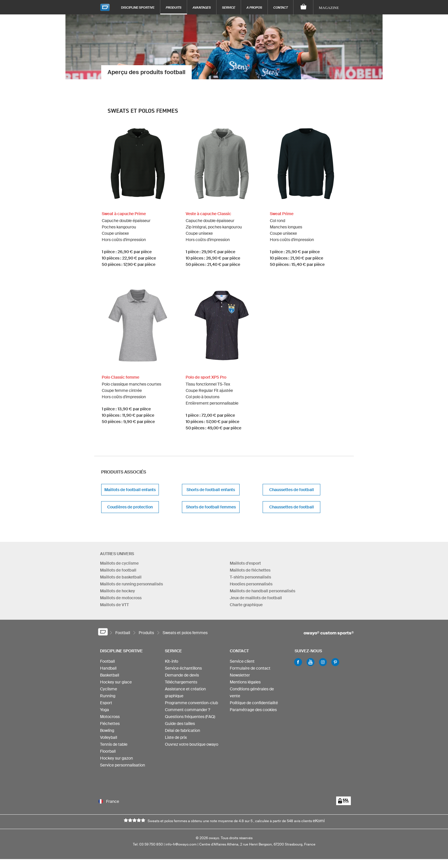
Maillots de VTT (114, 605)
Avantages (202, 7)
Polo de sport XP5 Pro (206, 377)
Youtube (310, 662)
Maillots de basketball (121, 577)
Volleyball (109, 737)
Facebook (298, 662)
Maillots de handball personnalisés (262, 591)
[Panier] (303, 7)
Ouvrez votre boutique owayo (192, 744)
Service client (242, 661)
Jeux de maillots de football (256, 598)
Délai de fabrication (182, 730)
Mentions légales (245, 682)
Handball (108, 668)
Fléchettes (110, 724)
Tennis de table (114, 744)
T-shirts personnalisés (250, 577)
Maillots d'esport (245, 563)
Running (108, 696)
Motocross (110, 717)
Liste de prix (176, 737)
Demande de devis (182, 675)
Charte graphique (246, 605)
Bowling (107, 730)
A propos (254, 7)
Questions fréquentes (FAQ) (190, 717)
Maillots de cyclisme (119, 563)
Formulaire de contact (250, 668)
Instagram (323, 662)
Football (107, 661)
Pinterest (335, 662)
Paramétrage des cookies (253, 710)
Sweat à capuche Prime (124, 214)
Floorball (108, 751)
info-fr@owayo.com (181, 844)
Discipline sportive (138, 7)
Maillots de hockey (117, 591)
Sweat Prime (282, 214)
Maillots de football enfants (130, 490)
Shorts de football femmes (211, 507)
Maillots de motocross (121, 598)
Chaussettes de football (292, 490)
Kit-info (172, 661)
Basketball (110, 675)
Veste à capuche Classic (208, 214)
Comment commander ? (188, 710)
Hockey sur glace (116, 682)
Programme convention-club (191, 703)
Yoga (105, 710)
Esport (106, 703)
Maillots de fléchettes (250, 570)
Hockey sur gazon (116, 758)
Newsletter (240, 675)
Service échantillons (183, 668)
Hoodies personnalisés (251, 584)
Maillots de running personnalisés (131, 584)
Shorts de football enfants (211, 490)
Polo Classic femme (121, 377)
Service (229, 7)
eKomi (319, 821)
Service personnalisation (123, 765)
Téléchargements (181, 682)
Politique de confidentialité (254, 703)
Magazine (329, 8)
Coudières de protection (130, 507)
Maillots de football (118, 570)
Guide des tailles (180, 724)
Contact (281, 7)
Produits (174, 7)
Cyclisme (109, 689)
